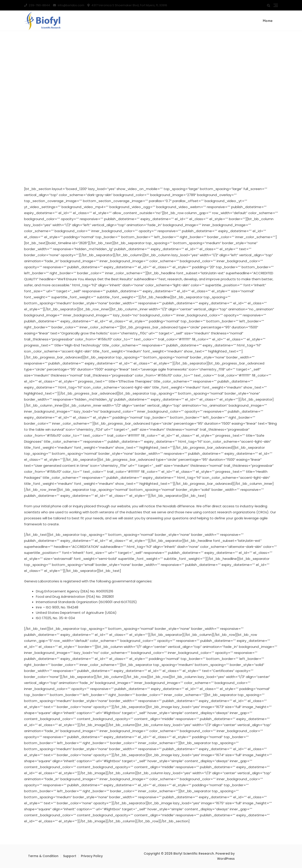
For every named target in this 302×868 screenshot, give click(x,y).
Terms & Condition (43, 856)
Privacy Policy (92, 856)
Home (268, 21)
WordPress (226, 859)
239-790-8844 (37, 5)
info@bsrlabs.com (69, 5)
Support (70, 856)
